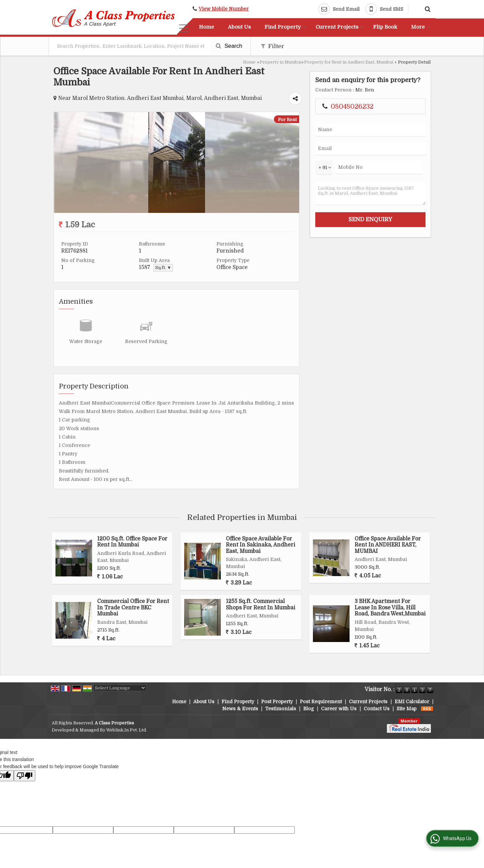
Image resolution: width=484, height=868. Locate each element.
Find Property (285, 27)
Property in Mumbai (280, 62)
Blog (309, 709)
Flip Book (385, 27)
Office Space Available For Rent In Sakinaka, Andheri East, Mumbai (260, 545)
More (420, 27)
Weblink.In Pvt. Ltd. (127, 730)
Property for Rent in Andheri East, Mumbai (349, 62)
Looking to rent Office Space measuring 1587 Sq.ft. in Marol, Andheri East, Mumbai (370, 193)
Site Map (407, 709)
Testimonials (281, 709)
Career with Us (339, 709)
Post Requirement (321, 702)
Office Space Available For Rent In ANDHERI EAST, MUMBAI (388, 545)
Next (290, 162)
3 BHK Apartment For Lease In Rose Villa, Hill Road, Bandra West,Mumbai (390, 608)
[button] (224, 9)
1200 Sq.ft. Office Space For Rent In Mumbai (132, 542)
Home (207, 27)
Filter (272, 46)
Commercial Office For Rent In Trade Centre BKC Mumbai (133, 608)
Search (229, 46)
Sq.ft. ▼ (163, 268)
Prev (63, 162)
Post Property (277, 702)
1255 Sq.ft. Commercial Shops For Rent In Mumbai (260, 604)
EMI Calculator (412, 702)
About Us (239, 27)
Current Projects (339, 27)
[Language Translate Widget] (120, 688)
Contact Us (377, 709)
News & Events (240, 709)
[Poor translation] (25, 776)
